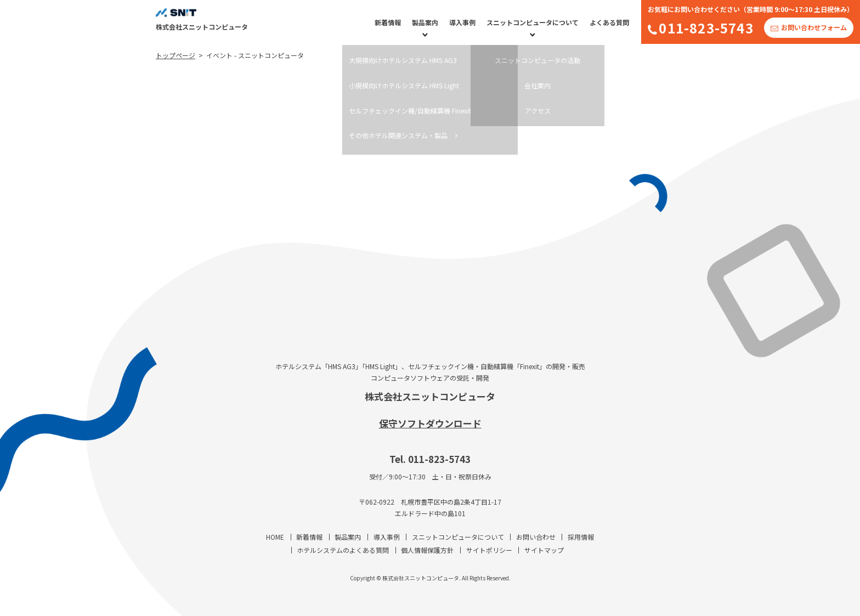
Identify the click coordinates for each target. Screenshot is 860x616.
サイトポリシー (489, 550)
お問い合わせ (536, 537)
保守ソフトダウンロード (430, 423)
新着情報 (388, 22)
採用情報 (581, 537)
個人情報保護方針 (427, 550)
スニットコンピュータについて (533, 22)
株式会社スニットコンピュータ (430, 396)
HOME (275, 537)
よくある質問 (609, 22)
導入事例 (462, 22)
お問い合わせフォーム (814, 27)
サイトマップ (544, 550)
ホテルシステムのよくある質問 (343, 550)
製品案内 (425, 22)
